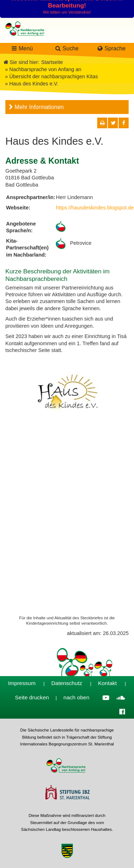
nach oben (77, 697)
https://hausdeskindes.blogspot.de (95, 208)
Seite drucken (32, 697)
